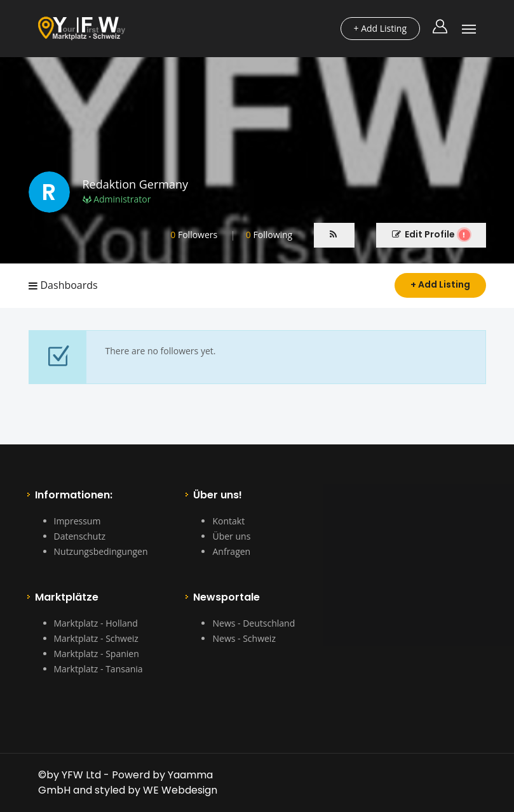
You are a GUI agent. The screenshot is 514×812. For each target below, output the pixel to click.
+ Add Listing (440, 284)
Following (269, 235)
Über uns (231, 536)
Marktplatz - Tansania (98, 669)
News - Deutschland (254, 623)
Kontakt (228, 521)
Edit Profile (431, 234)
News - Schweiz (244, 638)
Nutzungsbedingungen (101, 551)
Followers (194, 235)
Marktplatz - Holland (96, 623)
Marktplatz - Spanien (97, 654)
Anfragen (231, 551)
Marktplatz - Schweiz (96, 638)
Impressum (78, 521)
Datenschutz (80, 536)
